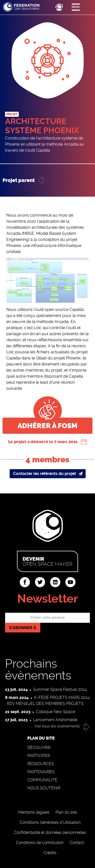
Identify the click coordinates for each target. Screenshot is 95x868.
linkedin (55, 582)
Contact (77, 843)
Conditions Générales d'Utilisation (50, 822)
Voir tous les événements (57, 726)
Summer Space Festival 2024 (60, 689)
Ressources (41, 764)
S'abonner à (23, 628)
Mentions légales (34, 812)
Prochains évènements (38, 669)
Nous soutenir (44, 788)
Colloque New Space (55, 712)
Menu (76, 7)
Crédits (50, 853)
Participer (39, 756)
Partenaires (41, 772)
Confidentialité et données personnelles (50, 832)
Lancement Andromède (55, 720)
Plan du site (66, 812)
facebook (25, 582)
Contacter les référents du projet (45, 474)
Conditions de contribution (40, 843)
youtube (70, 582)
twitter (40, 582)
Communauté (42, 780)
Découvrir (39, 748)
